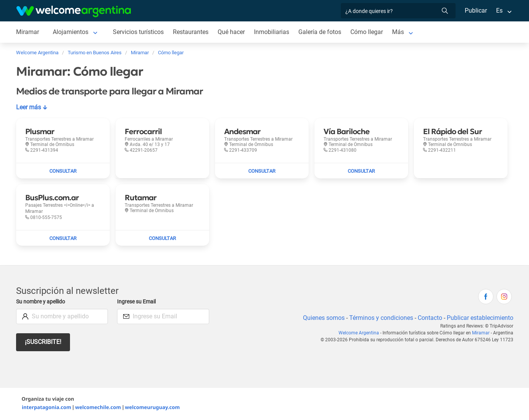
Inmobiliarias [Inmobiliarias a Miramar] (273, 32)
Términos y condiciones (379, 318)
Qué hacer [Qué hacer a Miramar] (233, 32)
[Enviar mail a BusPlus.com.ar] (63, 238)
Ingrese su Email (138, 302)
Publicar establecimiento (480, 318)
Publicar (475, 11)
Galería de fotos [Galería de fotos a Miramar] (321, 32)
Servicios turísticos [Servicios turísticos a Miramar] (139, 32)
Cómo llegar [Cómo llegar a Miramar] (369, 32)
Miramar (481, 333)
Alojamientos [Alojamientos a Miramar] (70, 32)
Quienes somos (321, 318)
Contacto (429, 318)
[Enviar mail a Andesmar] (262, 171)
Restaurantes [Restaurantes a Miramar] (192, 32)
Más (400, 32)
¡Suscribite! (43, 342)
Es (499, 11)
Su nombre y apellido (42, 302)
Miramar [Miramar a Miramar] (28, 32)
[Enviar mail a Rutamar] (162, 238)
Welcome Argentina (361, 333)
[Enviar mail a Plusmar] (63, 171)
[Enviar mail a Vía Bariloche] (361, 171)
